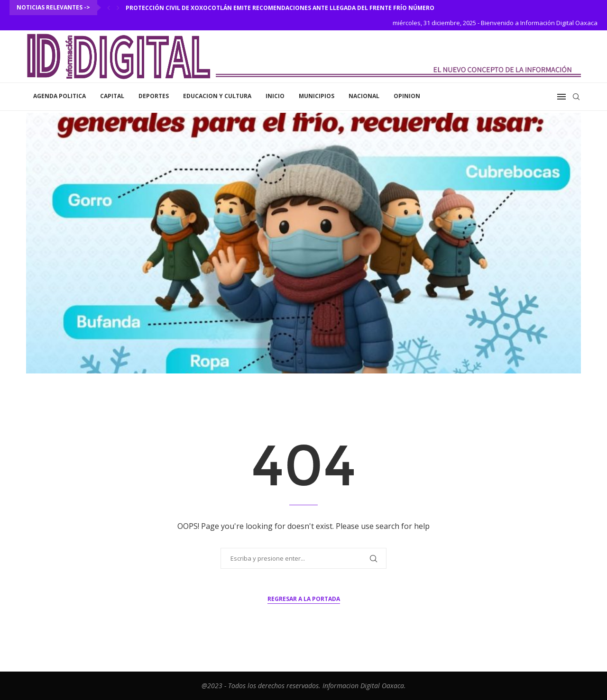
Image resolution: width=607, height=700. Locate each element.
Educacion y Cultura (217, 96)
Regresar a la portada (304, 599)
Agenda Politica (60, 96)
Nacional (364, 96)
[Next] (118, 8)
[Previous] (109, 8)
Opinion (407, 96)
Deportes (154, 96)
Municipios (317, 96)
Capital (112, 96)
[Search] (576, 97)
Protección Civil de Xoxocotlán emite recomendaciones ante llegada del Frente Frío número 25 (284, 8)
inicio (275, 96)
